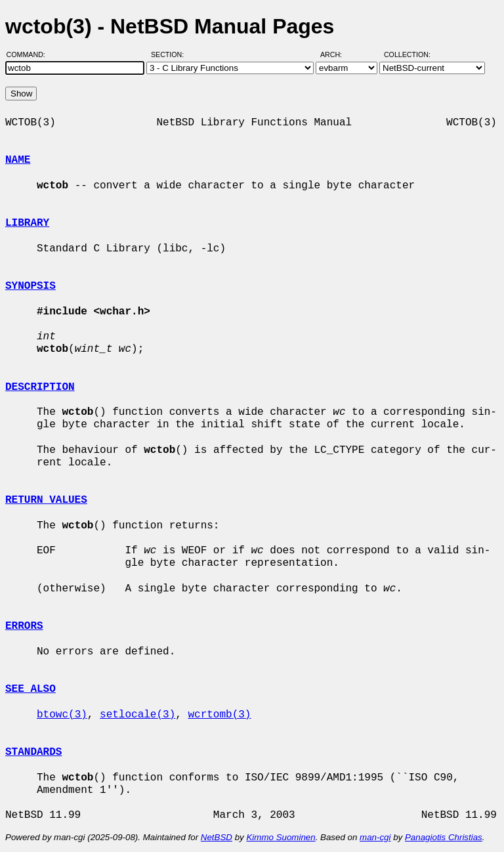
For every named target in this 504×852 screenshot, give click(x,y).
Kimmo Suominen (281, 837)
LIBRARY (27, 223)
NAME (18, 160)
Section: (170, 54)
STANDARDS (33, 752)
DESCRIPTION (40, 387)
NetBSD (217, 837)
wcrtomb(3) (219, 715)
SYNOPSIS (31, 286)
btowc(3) (62, 715)
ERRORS (24, 626)
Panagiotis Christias (444, 837)
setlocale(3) (137, 715)
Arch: (337, 54)
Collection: (407, 54)
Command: (30, 54)
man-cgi (375, 837)
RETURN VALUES (46, 500)
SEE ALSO (31, 689)
